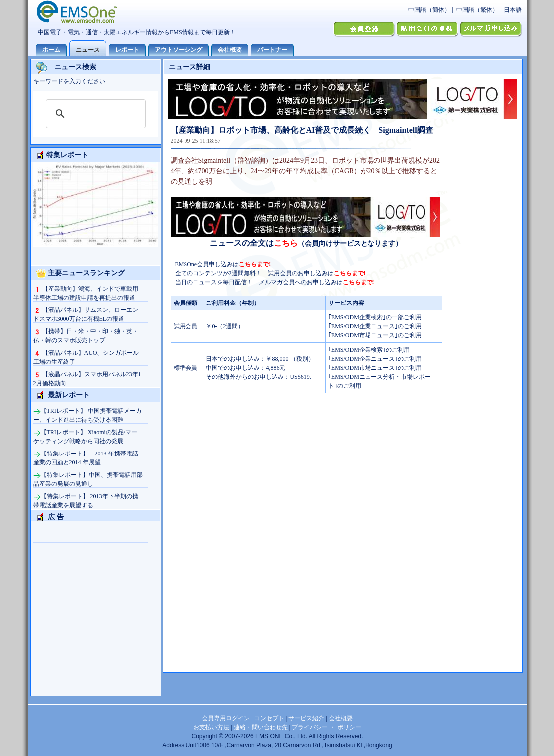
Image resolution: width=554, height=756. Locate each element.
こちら (286, 243)
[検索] (94, 114)
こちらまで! (255, 264)
